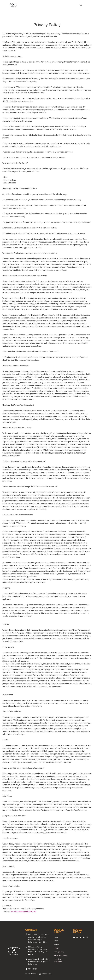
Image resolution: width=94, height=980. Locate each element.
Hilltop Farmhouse (60, 955)
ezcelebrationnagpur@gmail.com (23, 911)
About (56, 937)
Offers (56, 941)
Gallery (56, 944)
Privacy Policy (59, 952)
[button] (81, 5)
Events (56, 948)
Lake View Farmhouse (58, 960)
